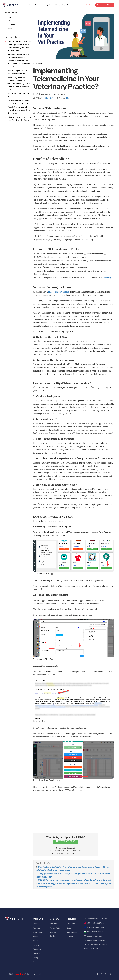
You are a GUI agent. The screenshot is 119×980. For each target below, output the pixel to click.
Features (39, 5)
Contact (89, 5)
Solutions (37, 937)
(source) (107, 278)
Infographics (13, 21)
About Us (54, 924)
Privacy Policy (55, 928)
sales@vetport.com (95, 936)
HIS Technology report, (59, 292)
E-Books (11, 25)
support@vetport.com (96, 940)
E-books (70, 937)
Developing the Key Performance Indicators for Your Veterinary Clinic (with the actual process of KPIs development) (19, 84)
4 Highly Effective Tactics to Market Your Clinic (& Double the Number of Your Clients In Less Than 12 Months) (19, 107)
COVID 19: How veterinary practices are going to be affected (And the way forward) (74, 880)
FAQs (10, 28)
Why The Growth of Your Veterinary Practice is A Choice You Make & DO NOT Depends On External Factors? (19, 61)
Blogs (69, 928)
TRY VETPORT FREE (65, 841)
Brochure (37, 962)
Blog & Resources (69, 5)
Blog (68, 98)
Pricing (58, 5)
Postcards (71, 924)
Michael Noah (48, 98)
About (36, 941)
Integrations (49, 5)
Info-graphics (72, 932)
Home (31, 5)
